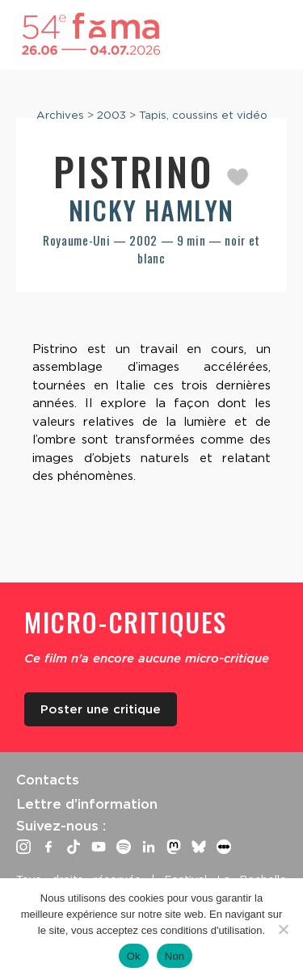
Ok (134, 956)
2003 (112, 115)
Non (175, 956)
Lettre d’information (87, 804)
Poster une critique (101, 709)
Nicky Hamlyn (151, 210)
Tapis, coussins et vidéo (203, 115)
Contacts (48, 780)
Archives (60, 115)
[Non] (283, 929)
